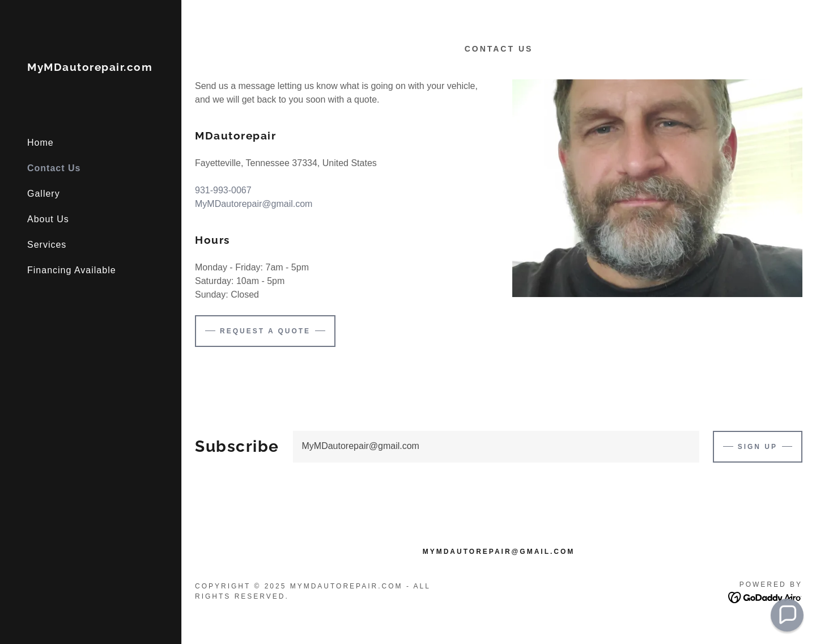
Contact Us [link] (54, 168)
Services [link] (47, 245)
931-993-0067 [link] (223, 190)
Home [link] (41, 143)
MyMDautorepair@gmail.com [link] (254, 204)
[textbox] (496, 447)
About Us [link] (48, 219)
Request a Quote (265, 331)
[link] (90, 68)
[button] (787, 615)
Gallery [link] (44, 194)
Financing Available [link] (72, 270)
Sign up (758, 447)
